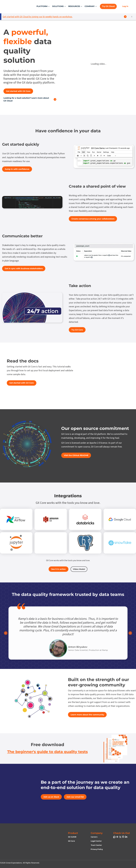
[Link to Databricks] (85, 519)
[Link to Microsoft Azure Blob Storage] (51, 543)
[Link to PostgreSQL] (85, 543)
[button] (43, 6)
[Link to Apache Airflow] (16, 519)
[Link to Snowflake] (120, 543)
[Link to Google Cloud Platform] (120, 519)
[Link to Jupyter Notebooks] (16, 543)
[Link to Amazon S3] (51, 519)
